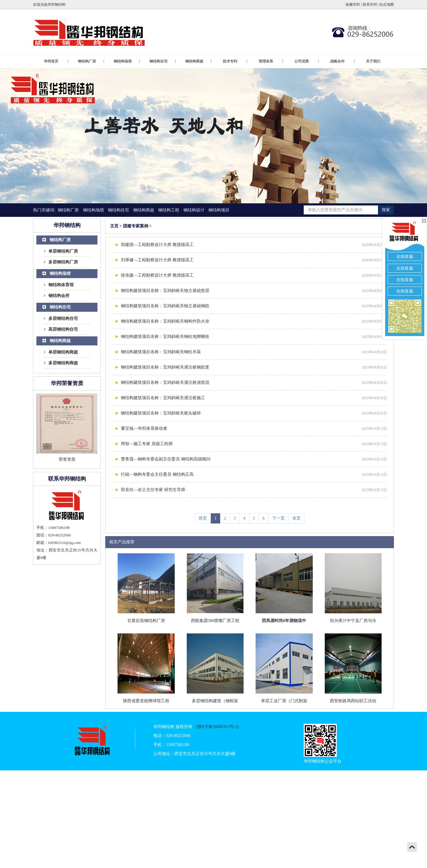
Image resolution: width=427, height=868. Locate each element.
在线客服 (405, 257)
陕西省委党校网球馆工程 (146, 701)
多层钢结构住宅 (61, 319)
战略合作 (343, 61)
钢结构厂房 (91, 61)
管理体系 (271, 61)
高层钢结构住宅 (61, 329)
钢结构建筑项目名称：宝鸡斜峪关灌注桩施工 (163, 398)
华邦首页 (57, 61)
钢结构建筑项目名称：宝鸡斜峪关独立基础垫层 (165, 291)
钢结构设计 (194, 210)
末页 (296, 518)
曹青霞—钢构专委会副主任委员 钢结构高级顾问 (166, 459)
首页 (203, 518)
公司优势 (307, 61)
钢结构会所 (57, 296)
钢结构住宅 (163, 61)
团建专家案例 (136, 226)
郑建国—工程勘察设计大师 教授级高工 (157, 245)
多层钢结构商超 (61, 363)
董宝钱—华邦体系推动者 (144, 428)
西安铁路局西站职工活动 (353, 701)
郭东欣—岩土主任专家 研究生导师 (153, 490)
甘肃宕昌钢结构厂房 (146, 621)
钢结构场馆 (127, 61)
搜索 (386, 210)
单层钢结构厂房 (61, 251)
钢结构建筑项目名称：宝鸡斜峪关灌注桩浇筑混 (165, 382)
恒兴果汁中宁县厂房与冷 (353, 621)
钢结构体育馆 (59, 285)
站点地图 (387, 5)
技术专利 (235, 61)
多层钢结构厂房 (61, 262)
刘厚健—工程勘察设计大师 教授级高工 (157, 260)
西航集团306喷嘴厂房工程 (215, 621)
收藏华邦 (353, 5)
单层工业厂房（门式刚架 (284, 701)
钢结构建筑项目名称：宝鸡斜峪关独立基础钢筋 (165, 306)
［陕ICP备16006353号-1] (216, 727)
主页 (114, 226)
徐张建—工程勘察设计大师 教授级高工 (157, 275)
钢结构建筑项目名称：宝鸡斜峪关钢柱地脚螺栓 (165, 337)
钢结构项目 (219, 210)
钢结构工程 (169, 210)
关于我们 (373, 61)
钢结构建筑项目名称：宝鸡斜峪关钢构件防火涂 (165, 321)
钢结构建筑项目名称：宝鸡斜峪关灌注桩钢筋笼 (165, 367)
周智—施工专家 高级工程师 (147, 444)
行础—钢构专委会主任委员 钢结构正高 (157, 474)
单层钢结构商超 (61, 352)
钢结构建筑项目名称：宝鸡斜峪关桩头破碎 (161, 413)
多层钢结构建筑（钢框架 (215, 701)
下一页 (278, 518)
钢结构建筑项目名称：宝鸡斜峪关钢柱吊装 (161, 352)
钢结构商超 (199, 61)
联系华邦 (370, 5)
